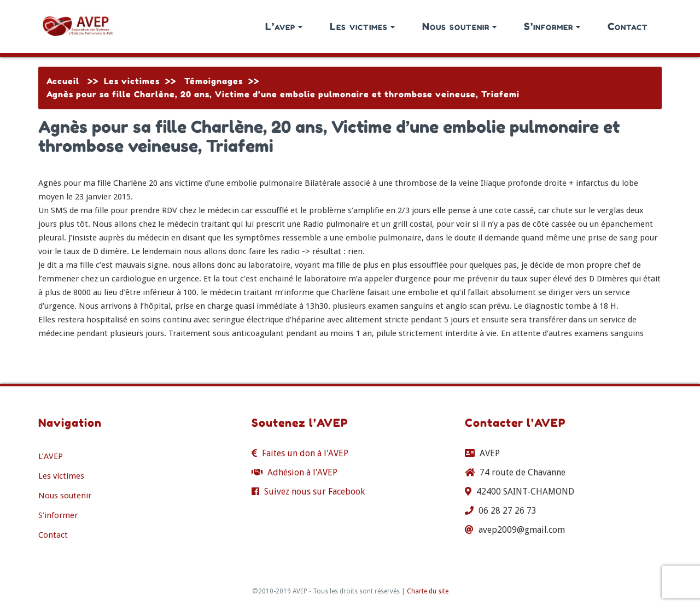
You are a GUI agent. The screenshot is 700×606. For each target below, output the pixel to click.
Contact (628, 26)
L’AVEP (51, 456)
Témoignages (214, 81)
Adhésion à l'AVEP (302, 472)
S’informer (552, 26)
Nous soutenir (459, 26)
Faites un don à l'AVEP (305, 453)
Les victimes (362, 26)
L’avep (284, 26)
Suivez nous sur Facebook (314, 492)
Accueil (63, 81)
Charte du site (428, 591)
